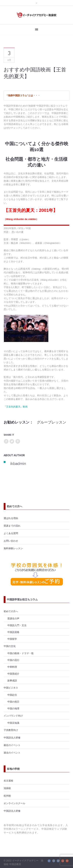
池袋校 (7, 788)
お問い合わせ (11, 541)
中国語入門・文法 (17, 625)
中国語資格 (13, 632)
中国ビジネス (11, 688)
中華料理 (12, 667)
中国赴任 (12, 695)
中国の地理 (13, 708)
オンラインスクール (14, 803)
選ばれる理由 (11, 518)
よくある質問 (11, 533)
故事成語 (12, 680)
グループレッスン (51, 422)
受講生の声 (13, 618)
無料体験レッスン (13, 548)
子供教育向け (11, 730)
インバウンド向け (13, 716)
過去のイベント (12, 753)
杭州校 (7, 796)
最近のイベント (12, 745)
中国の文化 (10, 646)
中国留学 (12, 639)
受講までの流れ (12, 526)
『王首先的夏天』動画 (16, 407)
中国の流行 (13, 660)
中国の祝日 (13, 702)
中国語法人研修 (12, 738)
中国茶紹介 (13, 674)
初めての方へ (11, 611)
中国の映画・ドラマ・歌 (21, 653)
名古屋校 (8, 781)
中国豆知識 (13, 723)
